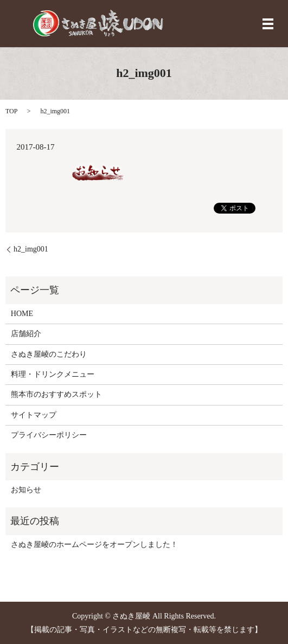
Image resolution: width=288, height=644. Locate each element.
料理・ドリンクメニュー (53, 374)
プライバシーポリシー (49, 435)
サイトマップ (34, 415)
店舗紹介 (26, 334)
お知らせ (26, 490)
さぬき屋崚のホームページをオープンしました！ (94, 545)
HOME (22, 314)
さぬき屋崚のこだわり (49, 354)
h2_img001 (31, 249)
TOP (11, 111)
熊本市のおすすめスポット (56, 394)
